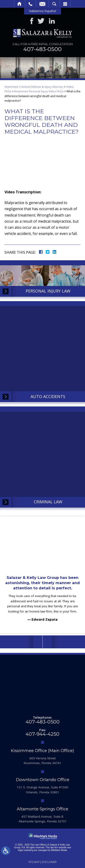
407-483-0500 (42, 49)
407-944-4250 (42, 734)
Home (20, 4)
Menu (65, 4)
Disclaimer (49, 862)
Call (30, 4)
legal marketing (26, 850)
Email (42, 4)
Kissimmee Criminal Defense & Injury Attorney (34, 87)
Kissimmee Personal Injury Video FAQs (39, 91)
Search (54, 4)
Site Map (34, 862)
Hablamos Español (42, 11)
